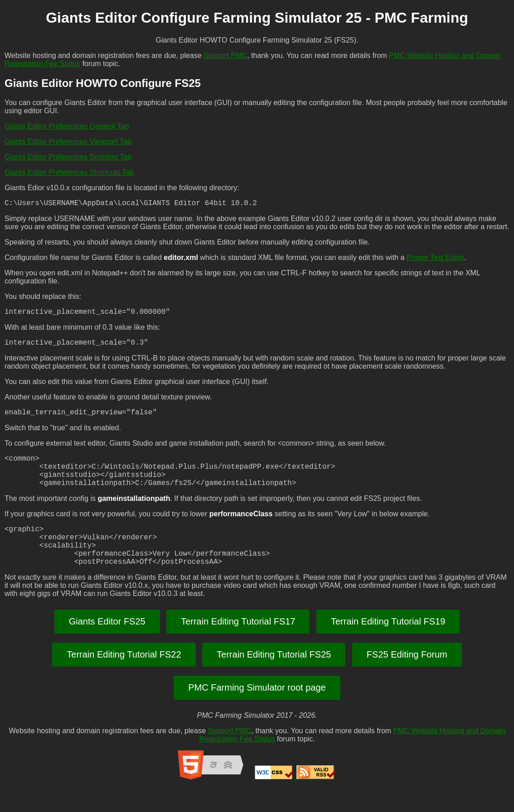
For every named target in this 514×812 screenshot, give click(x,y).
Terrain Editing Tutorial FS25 (274, 678)
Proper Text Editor (435, 259)
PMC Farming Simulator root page (257, 711)
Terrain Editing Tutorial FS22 (124, 678)
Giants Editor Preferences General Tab (67, 126)
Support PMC (225, 55)
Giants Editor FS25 (107, 645)
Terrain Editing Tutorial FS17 (238, 645)
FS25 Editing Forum (407, 678)
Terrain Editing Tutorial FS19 (388, 645)
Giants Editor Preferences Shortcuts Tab (69, 172)
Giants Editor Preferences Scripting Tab (68, 157)
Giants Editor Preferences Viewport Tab (68, 142)
